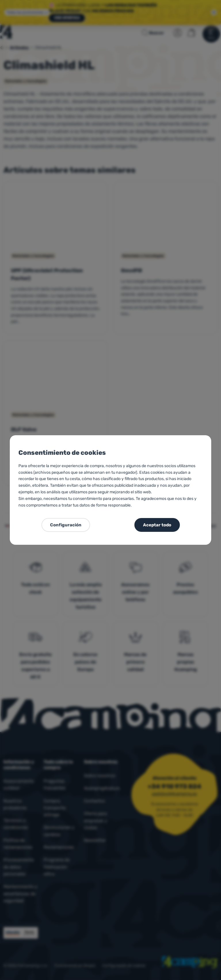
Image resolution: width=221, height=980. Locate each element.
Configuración (66, 525)
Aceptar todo (157, 525)
